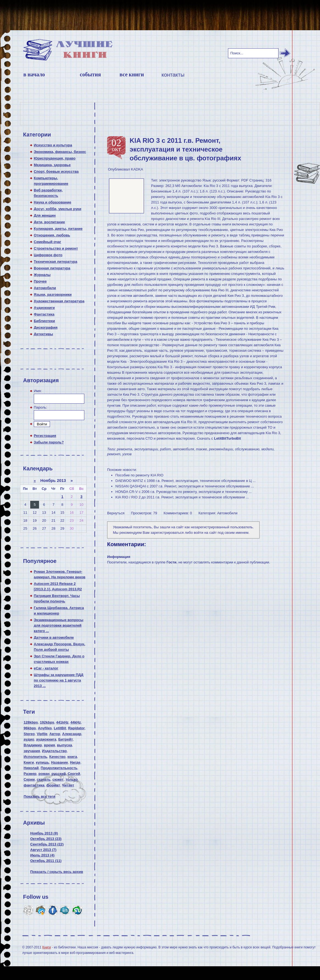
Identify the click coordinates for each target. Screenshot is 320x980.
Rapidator (76, 728)
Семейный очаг (48, 242)
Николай (31, 768)
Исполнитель (35, 757)
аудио (29, 739)
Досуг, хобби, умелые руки (58, 209)
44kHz (76, 722)
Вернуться (116, 513)
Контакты (173, 75)
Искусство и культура (53, 145)
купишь (42, 762)
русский (59, 774)
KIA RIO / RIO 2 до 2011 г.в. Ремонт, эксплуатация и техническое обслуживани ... (182, 497)
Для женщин (45, 215)
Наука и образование (52, 202)
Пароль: (41, 407)
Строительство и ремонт (56, 248)
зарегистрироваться (167, 533)
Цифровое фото (48, 255)
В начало (34, 75)
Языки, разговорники (53, 294)
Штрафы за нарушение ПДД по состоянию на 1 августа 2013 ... (59, 680)
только (72, 779)
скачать (44, 779)
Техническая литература (55, 262)
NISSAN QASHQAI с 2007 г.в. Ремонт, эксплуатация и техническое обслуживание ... (185, 486)
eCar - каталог (46, 668)
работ (165, 449)
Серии (29, 779)
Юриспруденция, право (55, 158)
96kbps (30, 728)
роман (44, 774)
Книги (29, 762)
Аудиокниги (44, 308)
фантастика (34, 785)
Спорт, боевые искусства (56, 171)
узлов (127, 454)
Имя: (38, 391)
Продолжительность (59, 768)
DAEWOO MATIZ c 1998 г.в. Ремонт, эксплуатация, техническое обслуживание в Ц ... (186, 481)
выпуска (64, 745)
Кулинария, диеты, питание (58, 229)
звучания (32, 751)
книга (72, 757)
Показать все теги (39, 796)
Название (59, 762)
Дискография (46, 327)
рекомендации (221, 449)
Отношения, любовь (52, 235)
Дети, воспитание (49, 222)
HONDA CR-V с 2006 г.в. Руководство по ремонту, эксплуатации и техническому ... (183, 492)
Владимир (33, 745)
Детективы (43, 334)
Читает (68, 785)
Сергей (74, 774)
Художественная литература (59, 301)
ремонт (114, 454)
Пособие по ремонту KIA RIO (139, 475)
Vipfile (42, 734)
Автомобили (45, 288)
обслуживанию (247, 449)
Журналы (42, 275)
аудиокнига (46, 739)
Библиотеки (44, 321)
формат (53, 785)
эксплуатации (146, 449)
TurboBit (234, 438)
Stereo (29, 734)
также (201, 449)
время (49, 745)
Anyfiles (45, 728)
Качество (57, 757)
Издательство (55, 751)
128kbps (31, 722)
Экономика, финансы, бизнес (60, 152)
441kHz (62, 722)
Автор (55, 734)
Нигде (75, 762)
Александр (72, 734)
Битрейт (66, 739)
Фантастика (44, 314)
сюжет (58, 779)
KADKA (137, 169)
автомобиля (183, 449)
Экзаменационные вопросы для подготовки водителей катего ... (59, 625)
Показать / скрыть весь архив (57, 872)
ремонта (125, 449)
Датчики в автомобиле (54, 637)
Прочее (40, 281)
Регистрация (45, 436)
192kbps (47, 722)
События (91, 75)
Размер (30, 774)
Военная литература (52, 268)
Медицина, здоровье (52, 165)
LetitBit (60, 728)
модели (268, 449)
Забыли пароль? (49, 442)
